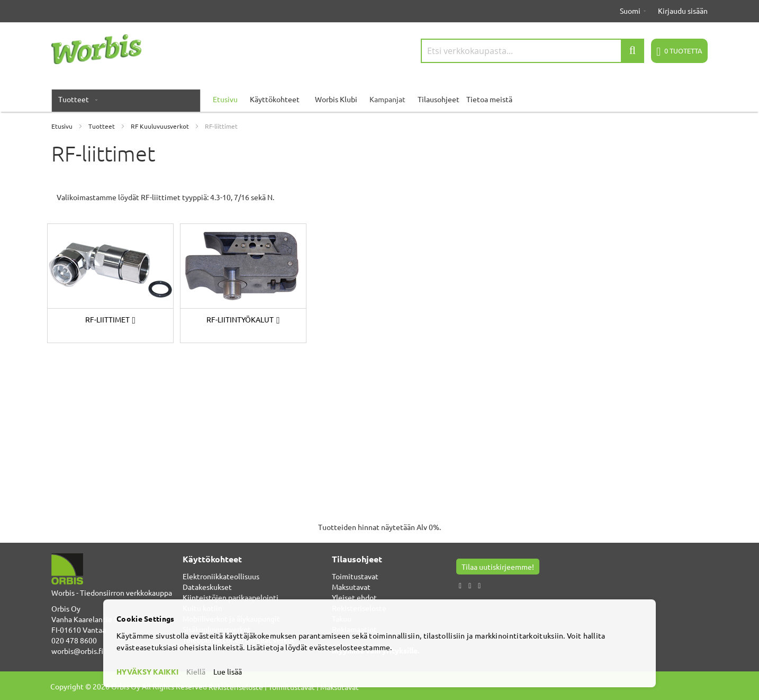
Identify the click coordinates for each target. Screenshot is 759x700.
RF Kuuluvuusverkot (161, 126)
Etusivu (63, 126)
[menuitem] (76, 99)
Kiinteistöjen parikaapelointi (231, 597)
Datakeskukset (207, 587)
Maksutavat (351, 587)
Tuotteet (102, 126)
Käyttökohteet (275, 99)
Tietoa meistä (489, 99)
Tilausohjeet (439, 99)
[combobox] (532, 51)
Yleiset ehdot (354, 597)
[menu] (379, 99)
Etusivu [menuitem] (225, 99)
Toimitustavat (355, 576)
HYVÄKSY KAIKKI (147, 671)
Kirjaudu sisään (683, 11)
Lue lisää (228, 671)
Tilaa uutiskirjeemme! (498, 567)
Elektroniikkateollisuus (221, 576)
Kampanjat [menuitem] (387, 99)
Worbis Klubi (336, 99)
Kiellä (196, 671)
